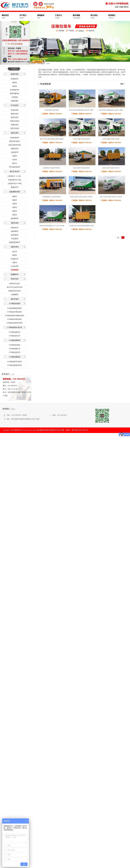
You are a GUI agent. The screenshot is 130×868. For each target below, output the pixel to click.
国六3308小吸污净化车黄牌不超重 (52, 139)
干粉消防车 (15, 239)
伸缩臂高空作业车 (15, 291)
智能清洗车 (15, 149)
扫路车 (15, 156)
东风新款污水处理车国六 (52, 168)
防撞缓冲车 (15, 274)
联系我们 (117, 17)
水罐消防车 (15, 231)
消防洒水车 (15, 228)
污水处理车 (15, 266)
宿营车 (15, 204)
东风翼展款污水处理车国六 (52, 197)
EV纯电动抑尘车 (15, 336)
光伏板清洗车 (15, 138)
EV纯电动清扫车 (15, 340)
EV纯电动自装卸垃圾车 (15, 323)
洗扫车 (15, 160)
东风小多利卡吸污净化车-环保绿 (111, 197)
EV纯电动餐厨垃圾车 (15, 308)
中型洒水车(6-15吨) (15, 180)
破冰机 (15, 86)
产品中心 (64, 17)
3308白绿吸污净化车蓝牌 (111, 139)
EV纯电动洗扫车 (15, 352)
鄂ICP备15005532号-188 (80, 430)
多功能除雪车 (15, 90)
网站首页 (11, 17)
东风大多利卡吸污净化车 (81, 168)
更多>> (123, 84)
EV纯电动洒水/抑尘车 (15, 327)
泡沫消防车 (15, 235)
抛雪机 (15, 83)
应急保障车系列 (15, 192)
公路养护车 (15, 152)
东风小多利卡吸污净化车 (111, 168)
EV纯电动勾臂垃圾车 (15, 312)
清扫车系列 (15, 133)
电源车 (15, 200)
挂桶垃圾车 (15, 125)
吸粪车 (15, 255)
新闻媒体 (46, 17)
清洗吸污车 (15, 259)
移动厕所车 (15, 218)
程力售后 (99, 17)
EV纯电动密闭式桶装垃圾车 (15, 316)
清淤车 (15, 263)
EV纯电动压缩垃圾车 (15, 319)
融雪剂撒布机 (15, 94)
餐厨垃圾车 (15, 114)
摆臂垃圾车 (15, 117)
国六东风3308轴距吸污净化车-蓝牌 (111, 110)
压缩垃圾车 (15, 110)
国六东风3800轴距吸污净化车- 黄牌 (81, 110)
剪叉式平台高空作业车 (15, 287)
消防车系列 (15, 223)
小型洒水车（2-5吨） (15, 176)
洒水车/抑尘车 (15, 172)
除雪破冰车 (15, 79)
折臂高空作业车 (15, 284)
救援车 (15, 196)
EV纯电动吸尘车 (15, 349)
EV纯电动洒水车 (15, 332)
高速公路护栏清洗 (15, 145)
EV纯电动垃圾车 (15, 304)
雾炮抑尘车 (15, 187)
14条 (118, 238)
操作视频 (82, 17)
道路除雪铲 (15, 101)
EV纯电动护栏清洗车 (15, 362)
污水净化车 (15, 270)
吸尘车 (15, 163)
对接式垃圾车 (15, 121)
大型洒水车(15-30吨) (15, 184)
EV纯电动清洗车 (15, 357)
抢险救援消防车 (15, 242)
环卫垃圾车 (15, 105)
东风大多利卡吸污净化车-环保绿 (81, 197)
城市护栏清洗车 (15, 141)
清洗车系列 (15, 247)
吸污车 (15, 252)
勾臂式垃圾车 (15, 128)
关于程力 (28, 17)
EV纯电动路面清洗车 (15, 365)
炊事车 (15, 207)
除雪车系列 (15, 74)
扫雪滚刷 (15, 97)
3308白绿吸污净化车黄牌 (81, 139)
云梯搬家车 (15, 295)
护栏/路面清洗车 (15, 167)
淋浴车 (15, 215)
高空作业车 (15, 279)
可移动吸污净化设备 (52, 110)
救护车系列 (15, 299)
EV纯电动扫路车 (15, 345)
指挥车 (15, 211)
